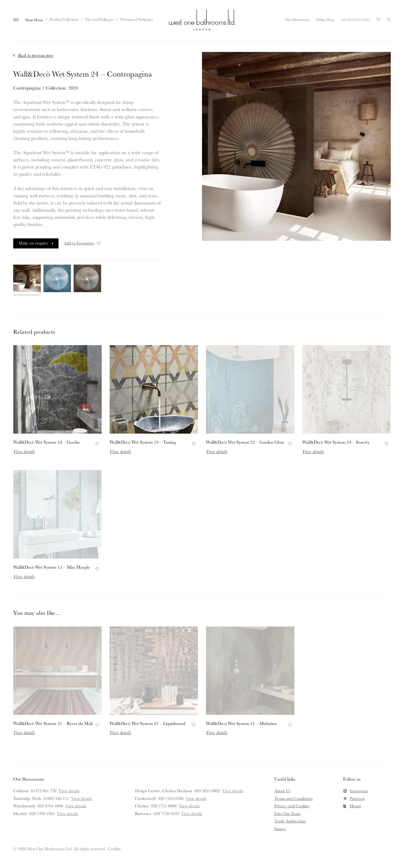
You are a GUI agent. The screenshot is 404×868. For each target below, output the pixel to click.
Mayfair (20, 813)
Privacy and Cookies (292, 806)
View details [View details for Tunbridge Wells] (82, 798)
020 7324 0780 (171, 798)
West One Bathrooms (202, 20)
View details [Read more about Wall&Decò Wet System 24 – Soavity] (313, 451)
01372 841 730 (44, 791)
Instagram (359, 791)
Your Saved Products (379, 21)
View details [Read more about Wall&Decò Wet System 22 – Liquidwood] (120, 732)
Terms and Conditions (293, 798)
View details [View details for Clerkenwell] (196, 798)
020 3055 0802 (207, 791)
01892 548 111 (56, 798)
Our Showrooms (297, 20)
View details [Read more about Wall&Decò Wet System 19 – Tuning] (120, 451)
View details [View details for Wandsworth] (76, 806)
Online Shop (325, 20)
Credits (114, 849)
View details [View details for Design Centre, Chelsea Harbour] (233, 791)
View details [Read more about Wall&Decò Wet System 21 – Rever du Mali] (24, 732)
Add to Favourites (82, 243)
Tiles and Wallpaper (99, 19)
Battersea (143, 813)
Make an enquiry (33, 243)
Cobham (21, 791)
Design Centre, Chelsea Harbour (164, 791)
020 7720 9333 (166, 813)
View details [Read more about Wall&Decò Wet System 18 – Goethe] (24, 451)
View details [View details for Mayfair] (68, 813)
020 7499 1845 (42, 813)
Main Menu (34, 20)
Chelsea (142, 806)
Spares (280, 829)
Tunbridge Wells (27, 798)
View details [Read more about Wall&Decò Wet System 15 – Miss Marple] (24, 576)
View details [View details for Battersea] (192, 813)
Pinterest (357, 798)
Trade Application (290, 821)
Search (389, 19)
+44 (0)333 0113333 (356, 20)
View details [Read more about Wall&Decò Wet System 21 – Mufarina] (217, 732)
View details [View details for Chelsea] (189, 806)
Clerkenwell (145, 798)
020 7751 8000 (164, 806)
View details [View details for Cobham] (69, 791)
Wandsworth (24, 806)
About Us (282, 791)
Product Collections (64, 19)
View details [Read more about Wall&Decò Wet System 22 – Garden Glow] (217, 451)
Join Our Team (287, 813)
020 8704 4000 (50, 806)
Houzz (355, 806)
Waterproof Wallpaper (137, 19)
